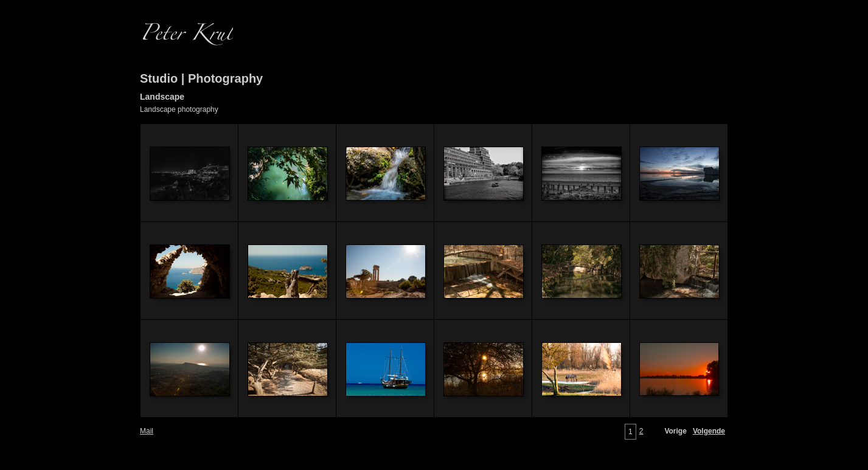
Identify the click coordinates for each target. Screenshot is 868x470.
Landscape (162, 97)
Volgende (709, 431)
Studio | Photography (201, 78)
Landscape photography (179, 109)
